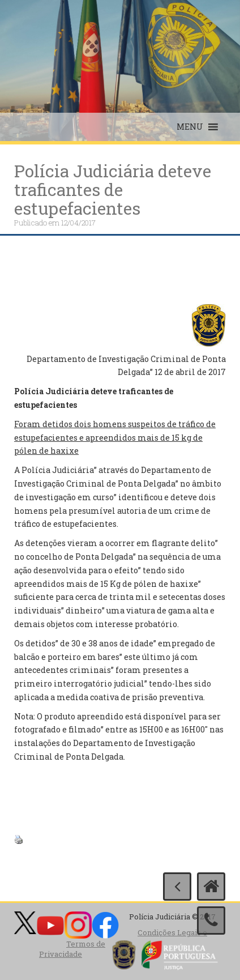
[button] (190, 127)
